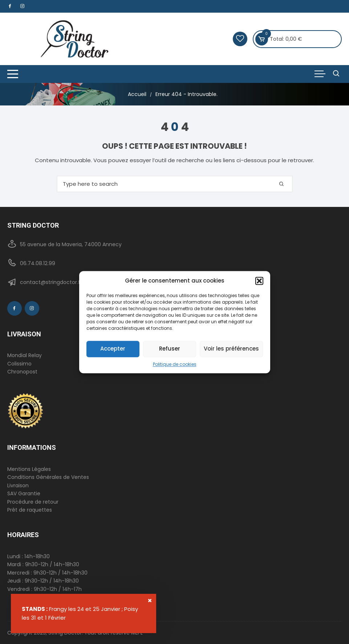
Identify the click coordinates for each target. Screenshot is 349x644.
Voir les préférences (231, 349)
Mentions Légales (29, 469)
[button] (259, 281)
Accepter (113, 349)
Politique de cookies (175, 364)
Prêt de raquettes (30, 510)
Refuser (170, 349)
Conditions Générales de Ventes (48, 477)
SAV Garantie (24, 493)
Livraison (18, 485)
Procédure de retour (33, 502)
